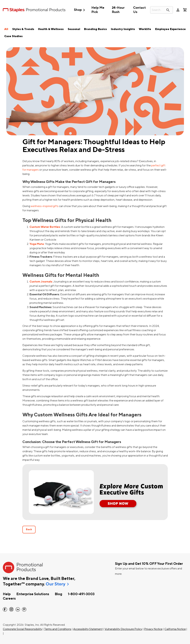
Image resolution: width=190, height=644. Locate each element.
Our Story (55, 584)
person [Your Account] (178, 10)
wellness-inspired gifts (45, 206)
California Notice (175, 629)
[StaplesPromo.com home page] (34, 10)
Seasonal (74, 29)
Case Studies (13, 36)
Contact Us (139, 10)
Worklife (145, 29)
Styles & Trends (23, 29)
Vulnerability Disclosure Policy (123, 629)
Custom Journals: (41, 282)
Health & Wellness (51, 29)
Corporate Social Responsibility (22, 629)
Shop (80, 10)
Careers (9, 599)
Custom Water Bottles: (45, 227)
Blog (58, 594)
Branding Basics (95, 29)
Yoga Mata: (37, 244)
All (6, 29)
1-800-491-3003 (81, 594)
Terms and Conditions (58, 629)
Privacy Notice (153, 629)
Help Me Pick (98, 10)
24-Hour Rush (118, 10)
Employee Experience (170, 29)
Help (7, 594)
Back (29, 529)
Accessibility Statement (88, 629)
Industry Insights (123, 29)
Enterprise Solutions (33, 594)
